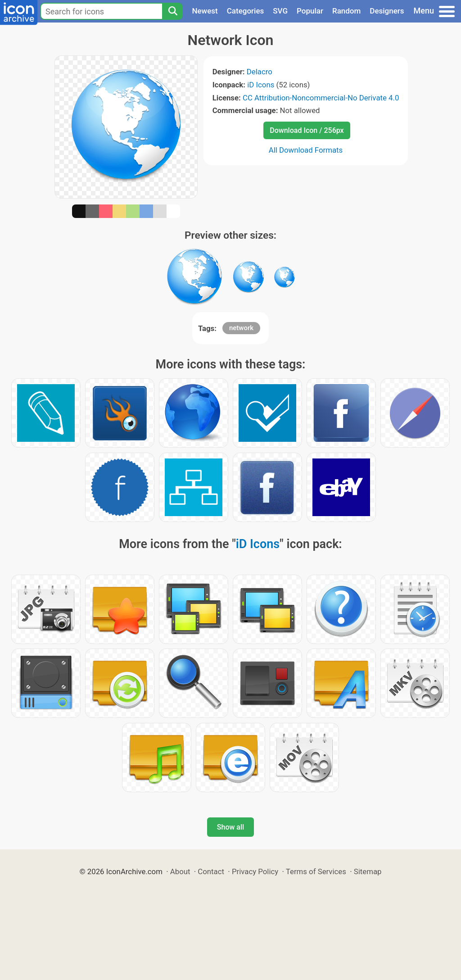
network (241, 328)
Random (346, 11)
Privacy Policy (255, 871)
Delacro (260, 72)
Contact (211, 871)
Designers (387, 11)
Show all (230, 827)
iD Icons (261, 85)
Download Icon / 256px (307, 130)
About (180, 871)
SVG (280, 11)
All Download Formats (306, 150)
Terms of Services (316, 871)
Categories (246, 11)
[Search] (172, 11)
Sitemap (368, 871)
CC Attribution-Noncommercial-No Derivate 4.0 (321, 98)
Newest (205, 11)
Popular (310, 11)
